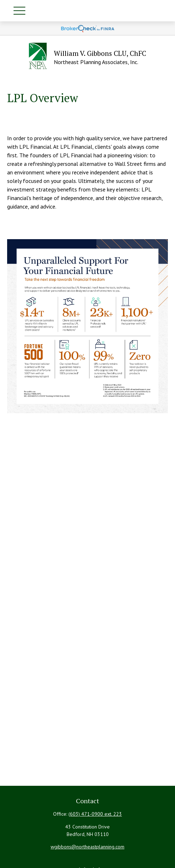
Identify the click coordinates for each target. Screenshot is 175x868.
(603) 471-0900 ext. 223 (95, 814)
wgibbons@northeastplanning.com (87, 847)
